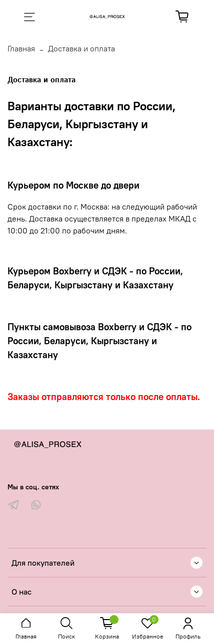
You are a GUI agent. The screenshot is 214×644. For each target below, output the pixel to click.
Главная (21, 48)
